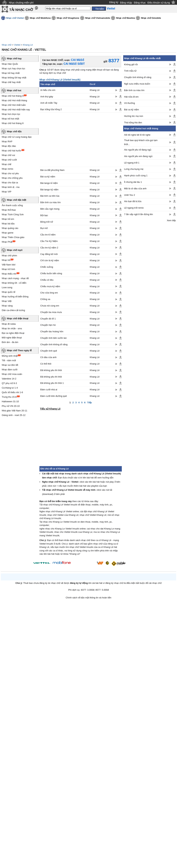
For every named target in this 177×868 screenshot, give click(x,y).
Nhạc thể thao (9, 210)
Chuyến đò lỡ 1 (48, 319)
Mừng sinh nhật (10, 356)
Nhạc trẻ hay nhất (11, 73)
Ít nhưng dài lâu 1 (133, 182)
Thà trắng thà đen (133, 123)
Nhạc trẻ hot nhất (10, 119)
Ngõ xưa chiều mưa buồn (137, 84)
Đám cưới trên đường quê (54, 396)
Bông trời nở (47, 222)
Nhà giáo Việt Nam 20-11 (15, 411)
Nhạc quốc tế (8, 292)
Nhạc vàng (7, 306)
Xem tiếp (171, 220)
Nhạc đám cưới (10, 370)
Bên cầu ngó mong (50, 209)
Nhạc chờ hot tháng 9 (13, 96)
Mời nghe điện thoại (12, 338)
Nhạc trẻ (6, 260)
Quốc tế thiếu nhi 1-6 (12, 392)
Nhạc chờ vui (8, 155)
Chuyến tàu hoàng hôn (52, 331)
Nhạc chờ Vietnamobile (98, 18)
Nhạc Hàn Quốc (10, 64)
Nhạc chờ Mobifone (40, 18)
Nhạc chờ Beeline (125, 18)
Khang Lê (28, 45)
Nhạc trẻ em (8, 219)
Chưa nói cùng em (50, 306)
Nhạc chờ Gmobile (151, 18)
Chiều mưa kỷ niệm (50, 286)
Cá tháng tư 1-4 (10, 388)
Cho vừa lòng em (49, 293)
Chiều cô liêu (47, 280)
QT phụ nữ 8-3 (9, 383)
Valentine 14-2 (9, 379)
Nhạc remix (8, 169)
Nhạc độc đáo (9, 146)
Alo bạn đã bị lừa (133, 201)
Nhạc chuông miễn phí (21, 3)
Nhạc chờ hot (14, 90)
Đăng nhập (126, 3)
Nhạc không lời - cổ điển (14, 283)
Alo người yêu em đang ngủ (138, 156)
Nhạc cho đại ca (10, 183)
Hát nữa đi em (131, 97)
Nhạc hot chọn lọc (11, 114)
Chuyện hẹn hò (48, 325)
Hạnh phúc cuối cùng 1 (136, 176)
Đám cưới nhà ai (49, 390)
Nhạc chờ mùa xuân (12, 374)
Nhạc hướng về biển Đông (15, 297)
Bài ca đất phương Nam (52, 170)
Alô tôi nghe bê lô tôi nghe (137, 135)
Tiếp (89, 403)
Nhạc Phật (7, 242)
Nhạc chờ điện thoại (18, 318)
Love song (7, 287)
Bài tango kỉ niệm (49, 183)
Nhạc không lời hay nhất (14, 78)
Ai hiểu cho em (48, 90)
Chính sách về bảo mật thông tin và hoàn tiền (89, 598)
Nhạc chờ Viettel (15, 18)
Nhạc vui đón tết (10, 365)
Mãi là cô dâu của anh (135, 188)
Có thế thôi (46, 364)
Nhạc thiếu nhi (9, 274)
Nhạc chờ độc (14, 131)
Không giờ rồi (131, 64)
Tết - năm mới (9, 360)
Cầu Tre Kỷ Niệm (49, 241)
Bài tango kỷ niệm (49, 190)
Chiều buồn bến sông (51, 273)
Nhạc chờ (7, 45)
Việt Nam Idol (9, 265)
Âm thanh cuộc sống (12, 205)
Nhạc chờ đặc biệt (17, 200)
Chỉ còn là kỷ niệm (50, 260)
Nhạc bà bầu (8, 224)
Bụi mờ (44, 228)
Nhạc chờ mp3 (15, 250)
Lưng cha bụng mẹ (134, 169)
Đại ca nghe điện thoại (13, 333)
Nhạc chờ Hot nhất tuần (14, 105)
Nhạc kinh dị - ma (11, 187)
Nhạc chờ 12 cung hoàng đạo (17, 137)
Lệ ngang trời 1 (132, 163)
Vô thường (130, 103)
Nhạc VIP (7, 192)
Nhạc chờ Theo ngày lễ (19, 350)
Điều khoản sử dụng (159, 3)
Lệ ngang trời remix (134, 208)
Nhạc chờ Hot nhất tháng (14, 100)
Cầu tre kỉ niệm (48, 235)
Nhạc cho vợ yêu (10, 173)
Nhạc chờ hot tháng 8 (13, 123)
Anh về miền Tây (49, 103)
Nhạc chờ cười (9, 160)
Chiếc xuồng (47, 267)
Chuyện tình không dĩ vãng (54, 344)
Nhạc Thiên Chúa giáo (13, 237)
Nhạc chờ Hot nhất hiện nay (16, 110)
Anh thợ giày (47, 97)
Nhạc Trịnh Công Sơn (13, 214)
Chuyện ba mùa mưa (51, 312)
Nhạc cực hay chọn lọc (13, 69)
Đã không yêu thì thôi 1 (52, 383)
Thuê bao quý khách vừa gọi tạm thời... (141, 142)
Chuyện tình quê (49, 351)
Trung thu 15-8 (9, 397)
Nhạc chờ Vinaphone (68, 18)
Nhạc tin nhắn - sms (12, 328)
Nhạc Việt (7, 301)
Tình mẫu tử (130, 71)
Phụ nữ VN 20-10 (11, 406)
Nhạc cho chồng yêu (12, 178)
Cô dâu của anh (48, 357)
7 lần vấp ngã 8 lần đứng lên (138, 214)
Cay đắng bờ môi (49, 254)
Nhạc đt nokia (9, 324)
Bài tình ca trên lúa (50, 196)
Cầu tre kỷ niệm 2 (49, 248)
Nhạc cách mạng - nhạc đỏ (15, 278)
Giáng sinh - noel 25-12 (14, 415)
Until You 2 (130, 195)
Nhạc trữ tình (8, 269)
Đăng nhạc (140, 3)
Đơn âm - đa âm (10, 342)
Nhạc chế (6, 164)
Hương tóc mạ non (134, 116)
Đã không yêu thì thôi (51, 370)
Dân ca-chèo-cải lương (13, 310)
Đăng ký (114, 2)
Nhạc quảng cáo (10, 228)
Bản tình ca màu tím (50, 202)
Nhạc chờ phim (9, 256)
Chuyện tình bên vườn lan (53, 338)
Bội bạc (44, 215)
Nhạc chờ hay (14, 59)
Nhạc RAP (7, 141)
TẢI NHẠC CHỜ (21, 10)
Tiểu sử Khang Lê (50, 409)
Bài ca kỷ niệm (48, 177)
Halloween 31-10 (10, 401)
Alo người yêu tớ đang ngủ (138, 150)
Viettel (17, 45)
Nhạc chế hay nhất (11, 82)
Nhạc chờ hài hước (11, 151)
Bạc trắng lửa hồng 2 (51, 109)
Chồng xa (45, 299)
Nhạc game (8, 233)
